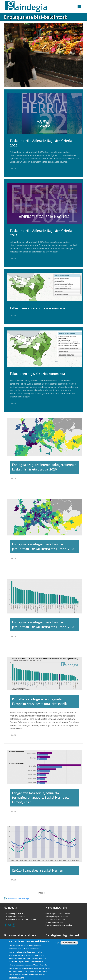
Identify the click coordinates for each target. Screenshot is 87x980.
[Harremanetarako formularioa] (59, 925)
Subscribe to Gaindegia (17, 899)
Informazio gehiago (16, 978)
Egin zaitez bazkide (16, 916)
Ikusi (14, 169)
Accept (56, 943)
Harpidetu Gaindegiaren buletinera (23, 919)
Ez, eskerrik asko (69, 943)
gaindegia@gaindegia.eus (57, 916)
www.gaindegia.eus (54, 922)
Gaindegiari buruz (16, 914)
